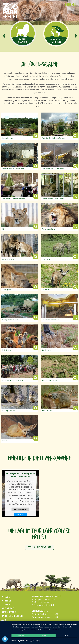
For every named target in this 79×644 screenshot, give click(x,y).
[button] (4, 36)
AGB (4, 620)
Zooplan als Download (40, 547)
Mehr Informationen (20, 509)
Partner (7, 601)
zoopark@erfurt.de (47, 605)
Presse (6, 597)
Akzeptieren (20, 515)
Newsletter (9, 612)
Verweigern (21, 637)
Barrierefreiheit (12, 616)
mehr (67, 637)
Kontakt (6, 605)
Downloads (9, 608)
